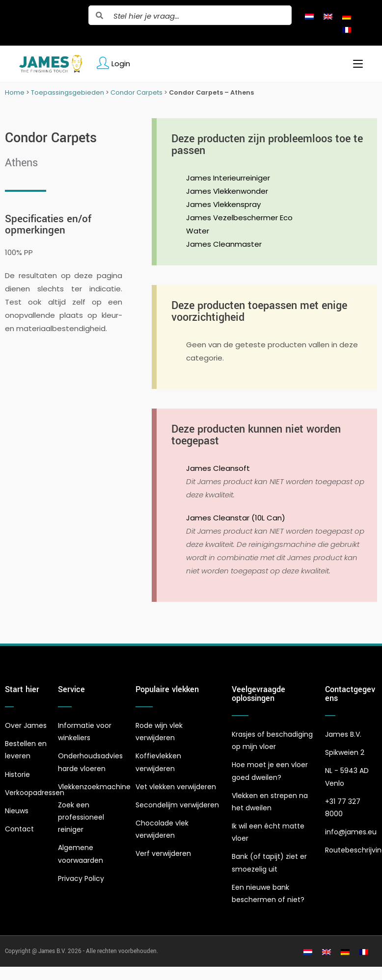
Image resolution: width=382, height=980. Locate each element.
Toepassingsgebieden (68, 92)
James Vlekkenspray (223, 204)
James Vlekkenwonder (227, 191)
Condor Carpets (136, 92)
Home (15, 92)
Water (198, 231)
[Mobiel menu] (354, 64)
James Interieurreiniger (228, 178)
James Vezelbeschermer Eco (239, 218)
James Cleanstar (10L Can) (236, 518)
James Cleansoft (218, 468)
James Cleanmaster (224, 244)
